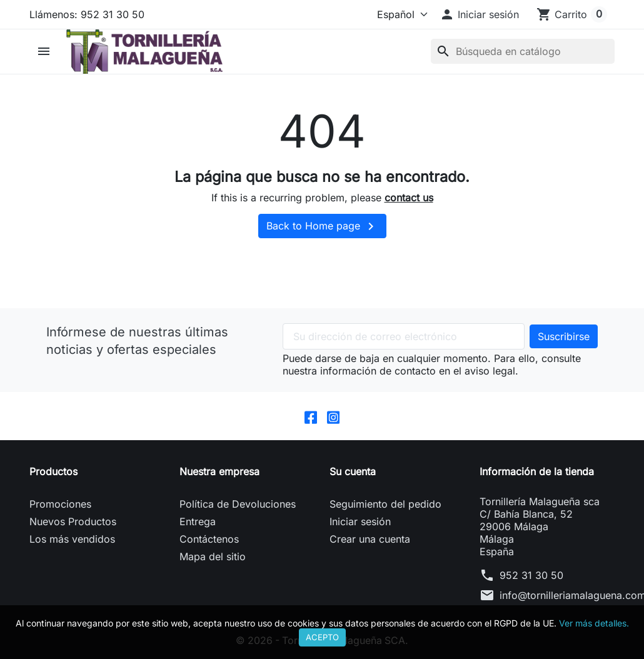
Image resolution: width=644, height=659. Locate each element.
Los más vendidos (72, 540)
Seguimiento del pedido (385, 505)
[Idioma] (400, 14)
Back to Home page (322, 226)
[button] (479, 14)
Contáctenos (209, 540)
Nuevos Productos (73, 522)
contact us (409, 198)
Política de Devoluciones (238, 505)
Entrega (198, 522)
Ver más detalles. (594, 623)
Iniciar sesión (360, 522)
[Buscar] (523, 51)
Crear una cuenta (370, 540)
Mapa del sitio (213, 557)
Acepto (322, 637)
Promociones (60, 505)
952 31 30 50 (531, 576)
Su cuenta (353, 472)
